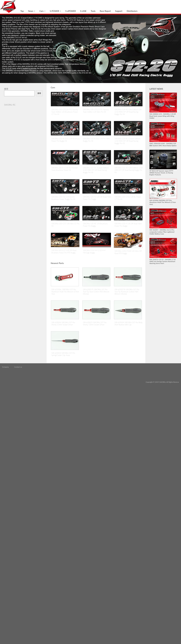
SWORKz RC (10, 105)
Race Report (105, 11)
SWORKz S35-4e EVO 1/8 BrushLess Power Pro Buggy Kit (66, 140)
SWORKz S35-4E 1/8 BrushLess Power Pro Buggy (95, 225)
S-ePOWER (71, 11)
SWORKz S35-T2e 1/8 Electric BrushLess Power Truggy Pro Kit (63, 198)
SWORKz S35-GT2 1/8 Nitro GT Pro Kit (65, 225)
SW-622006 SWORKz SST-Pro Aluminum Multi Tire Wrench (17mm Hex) (163, 202)
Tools (93, 11)
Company (5, 367)
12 (101, 81)
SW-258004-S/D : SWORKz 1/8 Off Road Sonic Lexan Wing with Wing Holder (163, 116)
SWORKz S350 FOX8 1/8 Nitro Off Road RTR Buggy (128, 252)
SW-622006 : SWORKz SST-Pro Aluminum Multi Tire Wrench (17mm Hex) (65, 292)
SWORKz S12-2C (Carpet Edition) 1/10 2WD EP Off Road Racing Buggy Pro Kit (96, 170)
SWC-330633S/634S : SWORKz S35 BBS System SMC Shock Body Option (163, 144)
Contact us (18, 367)
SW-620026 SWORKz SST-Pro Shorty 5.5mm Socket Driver (63, 324)
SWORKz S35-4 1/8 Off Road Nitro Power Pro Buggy (128, 225)
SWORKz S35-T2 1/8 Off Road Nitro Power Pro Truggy (97, 198)
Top (22, 11)
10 (97, 81)
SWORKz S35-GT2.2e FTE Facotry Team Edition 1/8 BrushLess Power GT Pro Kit (65, 112)
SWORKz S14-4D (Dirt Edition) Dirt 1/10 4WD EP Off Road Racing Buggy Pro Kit (128, 112)
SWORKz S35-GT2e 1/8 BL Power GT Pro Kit (128, 198)
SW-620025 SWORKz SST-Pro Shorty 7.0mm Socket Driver (95, 324)
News (31, 11)
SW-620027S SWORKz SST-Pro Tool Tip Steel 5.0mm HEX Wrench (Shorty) (96, 292)
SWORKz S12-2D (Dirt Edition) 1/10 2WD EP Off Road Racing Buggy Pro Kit (128, 170)
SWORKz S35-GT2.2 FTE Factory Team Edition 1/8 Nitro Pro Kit (96, 111)
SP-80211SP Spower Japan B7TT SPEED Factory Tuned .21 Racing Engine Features (161, 173)
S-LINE (83, 11)
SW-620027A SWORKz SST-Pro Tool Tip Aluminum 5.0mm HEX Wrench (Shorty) (127, 292)
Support (119, 11)
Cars (41, 11)
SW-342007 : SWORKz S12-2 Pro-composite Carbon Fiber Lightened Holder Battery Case (162, 232)
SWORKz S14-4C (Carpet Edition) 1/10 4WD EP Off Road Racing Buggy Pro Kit (127, 141)
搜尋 (39, 93)
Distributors (132, 11)
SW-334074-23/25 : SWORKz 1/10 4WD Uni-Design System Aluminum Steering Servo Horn (162, 261)
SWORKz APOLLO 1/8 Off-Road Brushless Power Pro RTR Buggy (64, 252)
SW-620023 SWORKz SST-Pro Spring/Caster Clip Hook (63, 354)
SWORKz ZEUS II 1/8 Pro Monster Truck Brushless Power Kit (65, 169)
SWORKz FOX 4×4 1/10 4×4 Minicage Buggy (94, 252)
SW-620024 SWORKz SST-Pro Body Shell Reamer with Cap (128, 324)
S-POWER (54, 11)
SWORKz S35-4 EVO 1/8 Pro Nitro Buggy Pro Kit (96, 140)
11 (99, 81)
